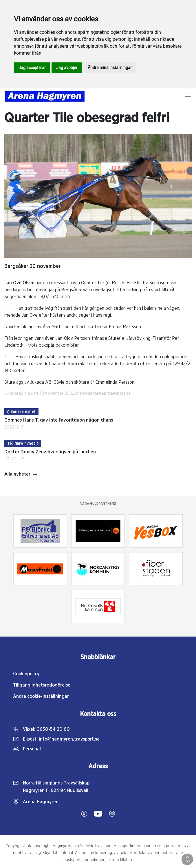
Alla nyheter (21, 475)
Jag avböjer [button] (67, 68)
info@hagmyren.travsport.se (103, 394)
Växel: (41, 729)
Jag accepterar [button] (32, 68)
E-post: (56, 739)
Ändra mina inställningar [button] (110, 68)
